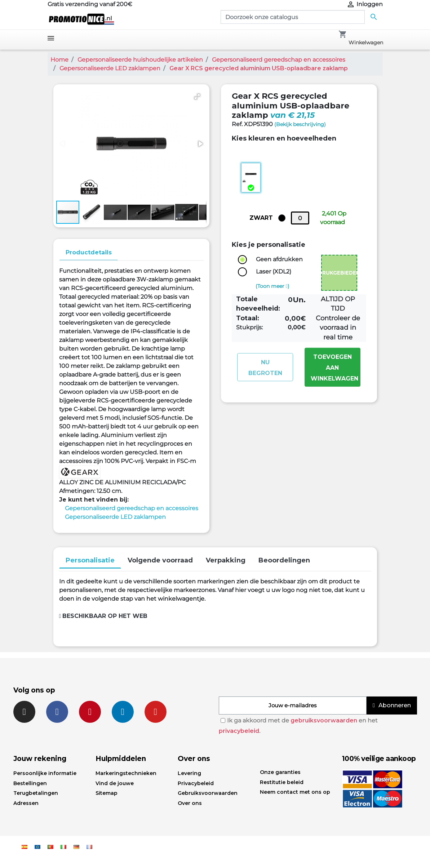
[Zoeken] (293, 17)
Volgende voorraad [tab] (160, 560)
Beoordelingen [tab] (284, 560)
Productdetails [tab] (89, 252)
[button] (197, 97)
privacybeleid (239, 731)
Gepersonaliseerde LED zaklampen (115, 517)
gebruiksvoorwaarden (324, 720)
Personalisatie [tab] (90, 560)
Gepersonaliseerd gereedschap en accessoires (132, 508)
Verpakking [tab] (226, 560)
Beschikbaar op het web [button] (103, 616)
